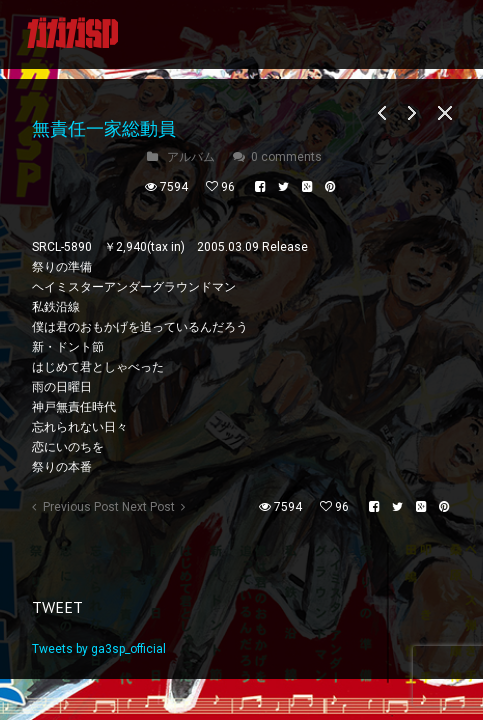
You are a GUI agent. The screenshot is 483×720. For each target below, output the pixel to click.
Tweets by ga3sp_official (99, 649)
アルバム (191, 157)
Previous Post (81, 507)
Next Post (148, 507)
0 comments (286, 157)
